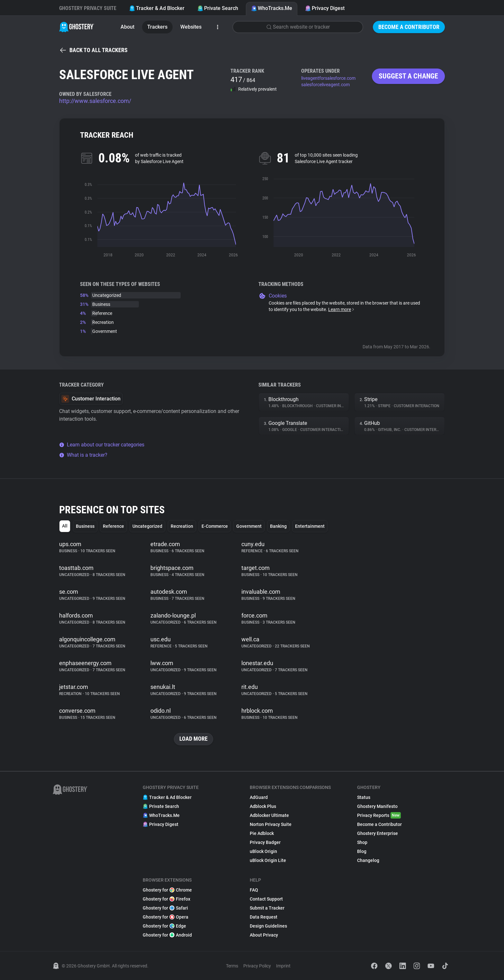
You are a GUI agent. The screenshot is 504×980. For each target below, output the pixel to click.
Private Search (218, 8)
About (127, 27)
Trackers (157, 27)
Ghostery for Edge (164, 926)
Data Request (264, 917)
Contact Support (266, 899)
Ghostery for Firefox (166, 899)
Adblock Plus (263, 806)
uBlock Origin (263, 851)
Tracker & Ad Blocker (157, 8)
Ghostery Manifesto (377, 806)
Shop (362, 842)
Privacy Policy (257, 966)
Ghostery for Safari (165, 908)
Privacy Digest (325, 8)
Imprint (283, 966)
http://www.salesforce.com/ (95, 101)
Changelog (368, 860)
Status (364, 797)
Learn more (342, 309)
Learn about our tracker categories (102, 445)
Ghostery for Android (167, 935)
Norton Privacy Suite (271, 824)
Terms (232, 966)
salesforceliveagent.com (325, 85)
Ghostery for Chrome (167, 890)
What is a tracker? (83, 455)
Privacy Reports (379, 815)
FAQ (254, 890)
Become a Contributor (409, 27)
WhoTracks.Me (272, 8)
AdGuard (259, 797)
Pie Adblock (262, 833)
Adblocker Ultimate (269, 815)
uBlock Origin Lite (268, 860)
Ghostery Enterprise (378, 833)
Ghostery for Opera (166, 917)
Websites (191, 27)
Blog (362, 851)
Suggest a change (408, 76)
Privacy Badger (265, 842)
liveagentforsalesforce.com (328, 78)
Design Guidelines (268, 926)
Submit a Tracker (267, 908)
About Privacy (264, 935)
